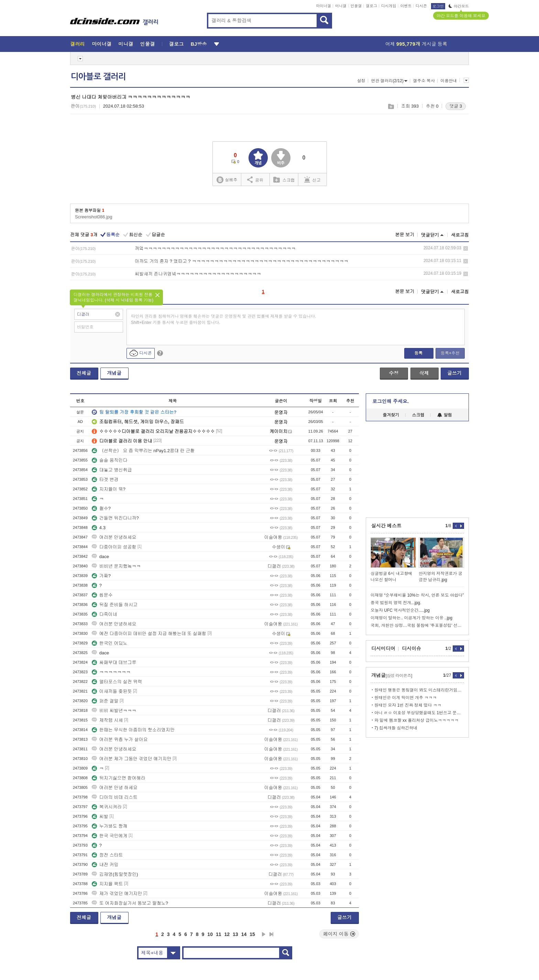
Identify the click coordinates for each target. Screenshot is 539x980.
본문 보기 (405, 235)
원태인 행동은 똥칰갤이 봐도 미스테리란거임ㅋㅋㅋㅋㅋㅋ (419, 690)
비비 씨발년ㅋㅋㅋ (114, 711)
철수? (101, 508)
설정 (361, 81)
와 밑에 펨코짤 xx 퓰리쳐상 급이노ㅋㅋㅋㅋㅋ (416, 720)
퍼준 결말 (105, 701)
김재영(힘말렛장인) (115, 874)
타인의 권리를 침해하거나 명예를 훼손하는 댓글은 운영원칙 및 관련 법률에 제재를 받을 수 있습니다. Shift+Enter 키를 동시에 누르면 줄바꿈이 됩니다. (224, 319)
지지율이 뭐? (109, 489)
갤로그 (371, 6)
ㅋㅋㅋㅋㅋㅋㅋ (111, 672)
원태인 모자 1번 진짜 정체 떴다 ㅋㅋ (408, 705)
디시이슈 (411, 649)
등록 (418, 353)
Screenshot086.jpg (93, 217)
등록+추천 (450, 353)
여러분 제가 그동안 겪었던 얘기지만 (131, 759)
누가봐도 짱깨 (110, 826)
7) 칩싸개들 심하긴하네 (396, 728)
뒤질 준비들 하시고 (115, 605)
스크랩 (391, 106)
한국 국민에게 (110, 836)
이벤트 (406, 6)
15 (252, 934)
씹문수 (102, 595)
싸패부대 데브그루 (114, 662)
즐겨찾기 (391, 415)
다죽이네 (104, 614)
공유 (255, 179)
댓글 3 (456, 106)
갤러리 (78, 44)
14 (244, 934)
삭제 (466, 248)
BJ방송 (199, 44)
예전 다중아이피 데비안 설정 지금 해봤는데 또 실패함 (149, 634)
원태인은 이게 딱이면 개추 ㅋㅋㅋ (405, 698)
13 (235, 934)
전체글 (84, 373)
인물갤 (356, 6)
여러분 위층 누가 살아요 (120, 739)
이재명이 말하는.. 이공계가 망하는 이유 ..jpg (411, 618)
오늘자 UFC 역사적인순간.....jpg (400, 610)
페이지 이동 (339, 934)
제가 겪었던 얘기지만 (117, 894)
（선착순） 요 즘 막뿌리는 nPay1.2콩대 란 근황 (143, 451)
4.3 (99, 528)
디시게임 (389, 6)
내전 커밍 (105, 865)
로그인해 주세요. (390, 401)
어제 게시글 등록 (416, 44)
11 (219, 934)
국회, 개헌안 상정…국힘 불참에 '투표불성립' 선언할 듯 (417, 625)
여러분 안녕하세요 (114, 537)
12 (227, 934)
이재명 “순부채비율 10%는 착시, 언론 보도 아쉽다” (417, 595)
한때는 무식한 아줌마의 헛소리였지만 (133, 730)
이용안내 (449, 81)
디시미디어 (383, 649)
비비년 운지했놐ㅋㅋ (116, 566)
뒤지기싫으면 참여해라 (119, 778)
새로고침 (460, 235)
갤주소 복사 (424, 81)
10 (210, 934)
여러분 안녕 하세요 (115, 788)
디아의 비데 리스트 (115, 797)
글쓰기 (454, 373)
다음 (264, 934)
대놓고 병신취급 (112, 470)
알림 (445, 415)
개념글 (114, 373)
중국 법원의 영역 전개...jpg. (396, 603)
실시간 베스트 (386, 526)
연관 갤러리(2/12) (389, 81)
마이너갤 (323, 6)
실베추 (227, 180)
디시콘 (421, 6)
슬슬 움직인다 (110, 460)
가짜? (101, 576)
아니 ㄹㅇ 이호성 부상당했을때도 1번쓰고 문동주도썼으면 (419, 713)
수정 (394, 373)
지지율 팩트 (107, 884)
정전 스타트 (107, 855)
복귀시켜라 (107, 807)
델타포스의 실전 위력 (117, 682)
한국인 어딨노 (110, 643)
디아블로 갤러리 (98, 77)
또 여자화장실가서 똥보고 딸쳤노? (130, 903)
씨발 (100, 816)
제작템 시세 (107, 720)
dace (100, 557)
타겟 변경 (105, 480)
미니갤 (341, 6)
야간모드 (459, 6)
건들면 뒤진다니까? (115, 518)
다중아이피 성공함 (114, 547)
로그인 (438, 6)
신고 (312, 179)
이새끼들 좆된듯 (112, 691)
